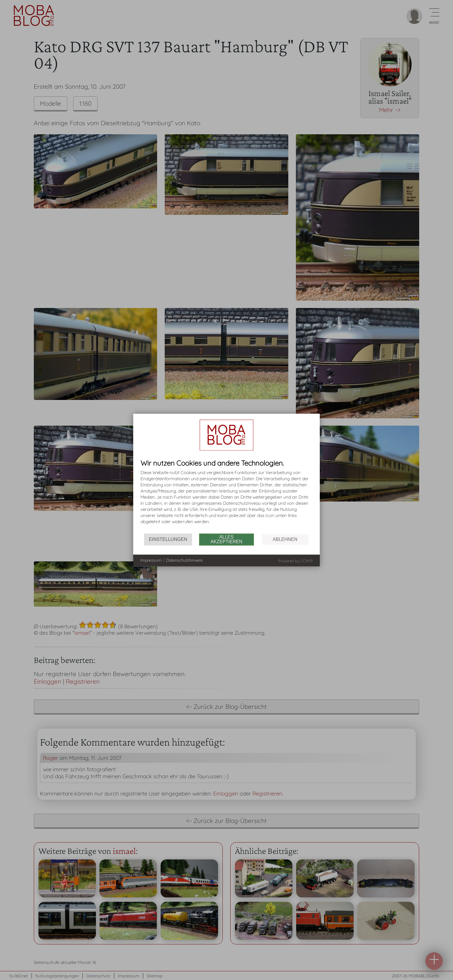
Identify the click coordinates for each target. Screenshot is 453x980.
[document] (226, 496)
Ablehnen (285, 539)
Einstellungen (168, 539)
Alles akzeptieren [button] (226, 539)
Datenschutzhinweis (185, 560)
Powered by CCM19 (295, 561)
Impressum (151, 560)
